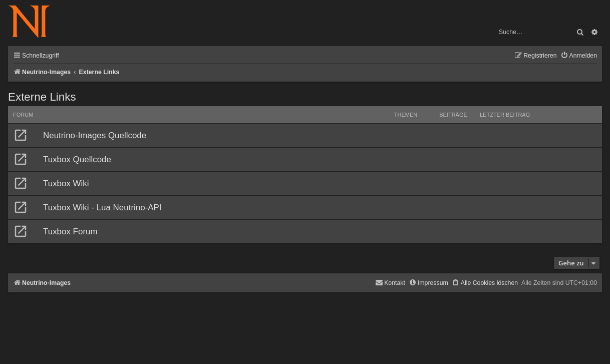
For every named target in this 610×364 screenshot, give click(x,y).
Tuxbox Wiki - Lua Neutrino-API (102, 208)
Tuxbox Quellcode (77, 159)
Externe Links (42, 97)
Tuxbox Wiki (66, 184)
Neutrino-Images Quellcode (95, 135)
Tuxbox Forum (70, 232)
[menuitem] (579, 56)
